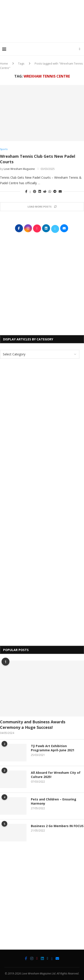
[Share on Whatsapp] (50, 191)
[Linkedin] (42, 958)
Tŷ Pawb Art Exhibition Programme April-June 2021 (53, 748)
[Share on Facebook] (26, 191)
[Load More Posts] (42, 207)
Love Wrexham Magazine (19, 169)
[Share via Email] (60, 191)
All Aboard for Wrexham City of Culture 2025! (56, 775)
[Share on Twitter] (30, 191)
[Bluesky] (52, 958)
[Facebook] (26, 958)
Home (4, 63)
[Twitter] (48, 958)
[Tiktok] (37, 958)
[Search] (80, 49)
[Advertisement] (43, 34)
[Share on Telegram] (55, 191)
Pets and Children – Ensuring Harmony (54, 801)
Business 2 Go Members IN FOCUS (57, 826)
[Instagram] (32, 958)
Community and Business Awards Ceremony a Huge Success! (33, 725)
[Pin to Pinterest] (35, 191)
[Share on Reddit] (45, 191)
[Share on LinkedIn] (40, 191)
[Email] (57, 958)
